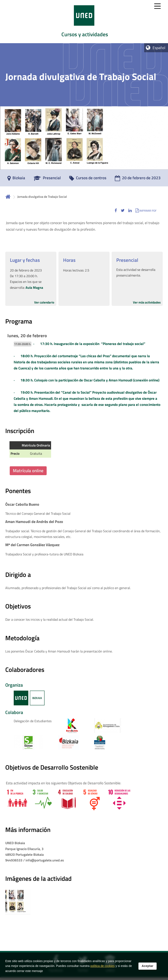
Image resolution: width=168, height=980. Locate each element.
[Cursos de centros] (88, 179)
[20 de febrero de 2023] (138, 179)
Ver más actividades (147, 302)
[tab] (84, 22)
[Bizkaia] (16, 179)
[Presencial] (47, 179)
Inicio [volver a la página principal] (8, 197)
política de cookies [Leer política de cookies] (102, 966)
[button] (116, 211)
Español (159, 48)
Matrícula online (28, 471)
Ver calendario (44, 302)
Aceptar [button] (148, 966)
